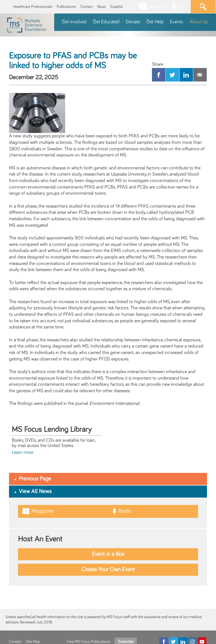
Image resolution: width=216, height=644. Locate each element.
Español (117, 7)
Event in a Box (108, 554)
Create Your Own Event (108, 570)
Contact (87, 7)
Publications (66, 7)
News (102, 7)
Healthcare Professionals (33, 7)
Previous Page (35, 479)
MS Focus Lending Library (52, 430)
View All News (35, 491)
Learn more (23, 452)
